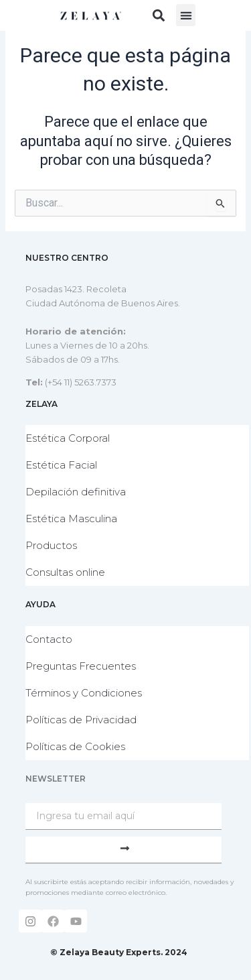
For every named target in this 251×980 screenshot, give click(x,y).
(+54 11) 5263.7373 (81, 382)
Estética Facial (61, 465)
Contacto (49, 639)
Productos (51, 545)
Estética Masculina (71, 518)
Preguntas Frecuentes (81, 666)
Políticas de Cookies (75, 746)
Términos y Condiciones (84, 693)
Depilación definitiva (76, 492)
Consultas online (65, 572)
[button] (158, 15)
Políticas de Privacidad (81, 720)
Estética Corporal (68, 438)
